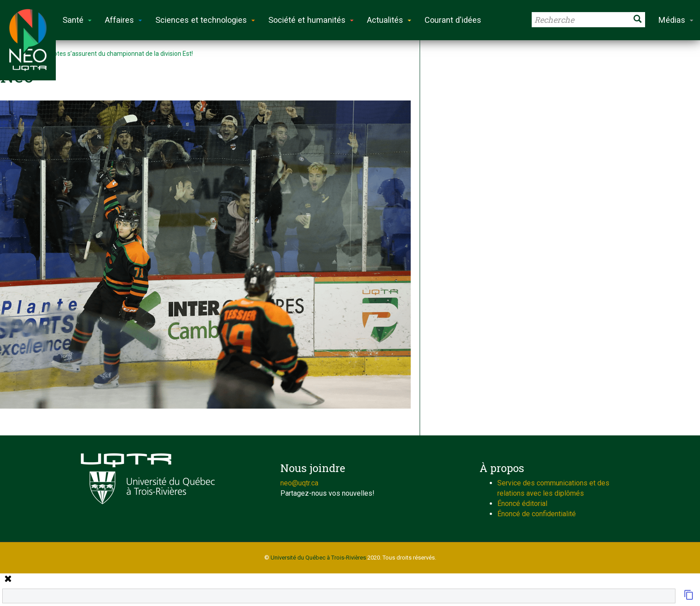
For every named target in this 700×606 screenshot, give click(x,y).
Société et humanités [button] (311, 20)
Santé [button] (77, 20)
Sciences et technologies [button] (205, 20)
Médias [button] (676, 20)
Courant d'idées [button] (453, 20)
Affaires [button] (123, 20)
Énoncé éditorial (522, 504)
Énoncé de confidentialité (537, 514)
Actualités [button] (389, 20)
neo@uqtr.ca (299, 483)
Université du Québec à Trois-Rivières (318, 558)
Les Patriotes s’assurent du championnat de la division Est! (111, 54)
